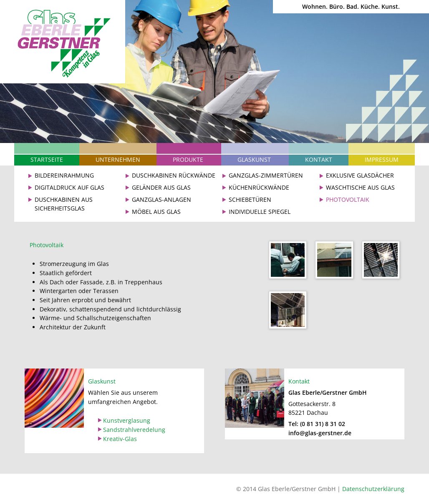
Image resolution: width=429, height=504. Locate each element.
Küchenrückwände (259, 187)
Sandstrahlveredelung (134, 430)
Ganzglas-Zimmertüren (266, 175)
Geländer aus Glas (161, 187)
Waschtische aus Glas (360, 187)
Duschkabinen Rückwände (174, 175)
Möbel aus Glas (156, 212)
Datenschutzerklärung (373, 489)
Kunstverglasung (127, 420)
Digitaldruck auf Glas (69, 187)
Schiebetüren (250, 199)
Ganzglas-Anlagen (162, 199)
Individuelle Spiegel (260, 212)
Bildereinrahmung (64, 175)
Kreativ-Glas (120, 439)
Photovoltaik (348, 199)
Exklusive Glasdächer (360, 175)
